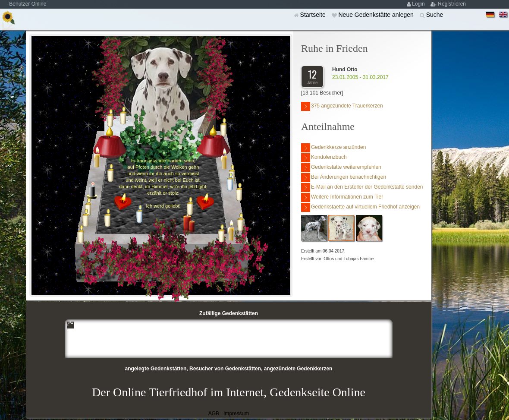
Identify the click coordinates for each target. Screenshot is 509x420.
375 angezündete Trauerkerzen (342, 106)
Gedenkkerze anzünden (333, 148)
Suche (435, 15)
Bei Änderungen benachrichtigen (344, 178)
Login (419, 4)
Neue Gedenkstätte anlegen (377, 15)
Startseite (314, 15)
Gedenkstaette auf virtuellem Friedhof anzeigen (360, 207)
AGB (214, 414)
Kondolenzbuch (324, 158)
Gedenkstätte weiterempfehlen (341, 168)
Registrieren (452, 4)
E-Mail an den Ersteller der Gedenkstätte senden (362, 188)
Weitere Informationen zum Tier (342, 197)
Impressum (236, 414)
